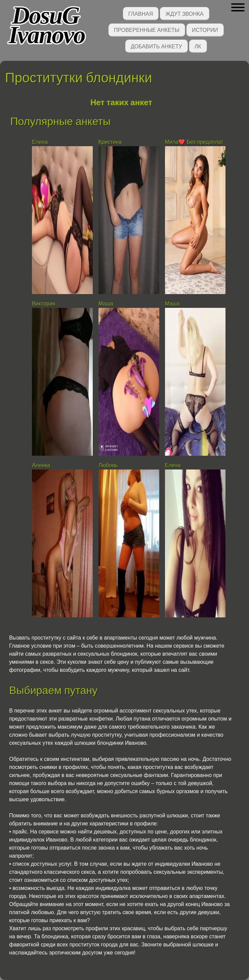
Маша (106, 304)
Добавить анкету (156, 46)
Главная (141, 13)
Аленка (41, 465)
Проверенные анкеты (147, 29)
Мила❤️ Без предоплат (194, 142)
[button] (238, 8)
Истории (205, 29)
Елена (40, 142)
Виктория (44, 304)
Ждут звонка (184, 13)
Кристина (110, 142)
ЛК (198, 46)
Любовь (108, 465)
